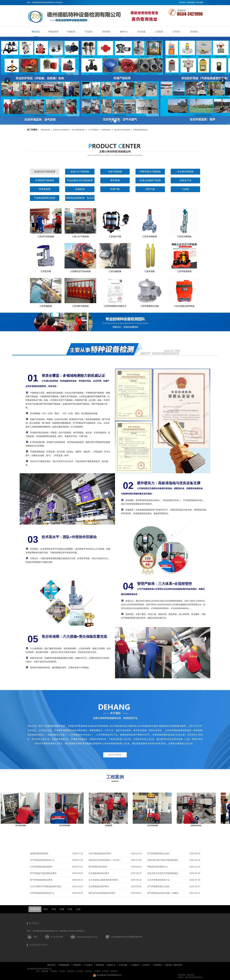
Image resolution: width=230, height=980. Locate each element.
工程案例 (135, 965)
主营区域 (35, 909)
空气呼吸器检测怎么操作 (159, 853)
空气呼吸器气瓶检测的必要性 (43, 873)
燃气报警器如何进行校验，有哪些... (164, 893)
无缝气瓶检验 (115, 172)
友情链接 (34, 945)
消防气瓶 (150, 189)
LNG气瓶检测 (93, 130)
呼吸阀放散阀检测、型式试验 (80, 199)
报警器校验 (106, 130)
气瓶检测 (77, 965)
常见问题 (123, 965)
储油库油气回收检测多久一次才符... (105, 860)
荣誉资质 (100, 965)
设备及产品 (185, 180)
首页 (38, 971)
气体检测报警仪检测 (45, 198)
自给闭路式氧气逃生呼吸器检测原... (164, 860)
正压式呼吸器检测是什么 (159, 880)
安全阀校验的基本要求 (99, 886)
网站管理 (178, 965)
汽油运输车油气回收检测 (80, 180)
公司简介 (146, 965)
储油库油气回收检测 (122, 130)
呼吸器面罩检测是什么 (158, 867)
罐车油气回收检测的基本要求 (102, 893)
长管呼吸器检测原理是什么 (42, 893)
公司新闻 (80, 971)
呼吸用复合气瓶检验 (150, 172)
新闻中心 (111, 965)
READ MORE (115, 755)
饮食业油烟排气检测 (150, 180)
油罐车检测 (20, 826)
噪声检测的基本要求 (98, 867)
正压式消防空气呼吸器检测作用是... (46, 886)
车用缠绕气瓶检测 (45, 180)
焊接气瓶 (115, 189)
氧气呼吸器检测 (78, 130)
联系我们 (182, 2)
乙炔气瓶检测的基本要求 (100, 853)
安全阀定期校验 (185, 172)
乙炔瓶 (185, 189)
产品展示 (88, 965)
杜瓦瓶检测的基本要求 (99, 873)
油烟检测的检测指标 (39, 853)
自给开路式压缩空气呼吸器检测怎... (164, 873)
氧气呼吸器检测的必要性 (41, 880)
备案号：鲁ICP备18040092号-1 (191, 977)
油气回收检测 (64, 826)
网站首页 (51, 965)
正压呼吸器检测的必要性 (41, 867)
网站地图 (191, 2)
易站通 (170, 965)
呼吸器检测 (45, 130)
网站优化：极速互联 (186, 975)
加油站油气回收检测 (61, 130)
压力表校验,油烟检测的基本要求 (103, 880)
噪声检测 (115, 180)
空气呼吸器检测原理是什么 (42, 860)
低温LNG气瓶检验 (80, 172)
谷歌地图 (199, 2)
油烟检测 (152, 826)
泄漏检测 (80, 189)
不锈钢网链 (44, 945)
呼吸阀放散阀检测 (140, 130)
